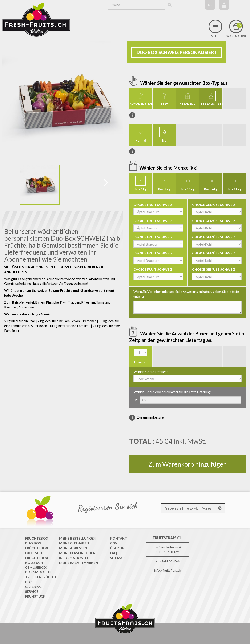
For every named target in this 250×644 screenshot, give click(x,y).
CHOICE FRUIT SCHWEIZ (153, 205)
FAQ (114, 553)
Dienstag (141, 362)
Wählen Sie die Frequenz (151, 372)
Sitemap (117, 558)
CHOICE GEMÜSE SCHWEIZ (214, 205)
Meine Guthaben (74, 543)
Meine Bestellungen (78, 538)
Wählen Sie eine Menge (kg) (169, 168)
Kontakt (118, 538)
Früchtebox (37, 538)
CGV (114, 543)
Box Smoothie (38, 572)
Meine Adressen (73, 548)
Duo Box (33, 543)
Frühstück (35, 596)
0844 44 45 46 (171, 561)
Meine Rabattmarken (78, 562)
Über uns (118, 548)
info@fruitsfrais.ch (168, 570)
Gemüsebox (36, 567)
